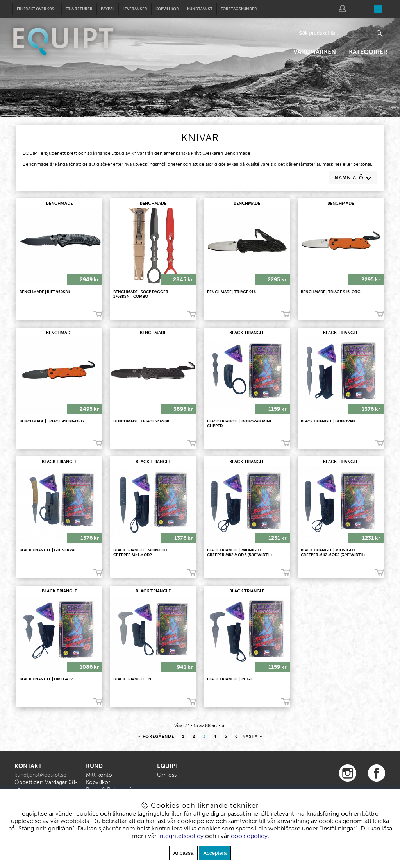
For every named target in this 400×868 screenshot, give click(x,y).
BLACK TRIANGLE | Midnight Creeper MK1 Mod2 (141, 553)
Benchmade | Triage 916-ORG (331, 292)
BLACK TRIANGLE (247, 333)
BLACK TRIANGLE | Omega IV (46, 679)
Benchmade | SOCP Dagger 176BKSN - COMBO (141, 294)
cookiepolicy (249, 836)
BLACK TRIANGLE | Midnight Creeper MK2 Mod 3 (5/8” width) (239, 553)
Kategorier (368, 52)
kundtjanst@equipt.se (40, 775)
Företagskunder (239, 9)
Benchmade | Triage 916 (231, 292)
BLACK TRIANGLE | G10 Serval (48, 550)
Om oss (167, 775)
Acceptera (215, 853)
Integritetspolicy (181, 836)
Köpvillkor (167, 9)
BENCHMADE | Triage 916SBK (141, 421)
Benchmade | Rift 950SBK (45, 292)
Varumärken (315, 52)
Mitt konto (99, 775)
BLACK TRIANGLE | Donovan (328, 421)
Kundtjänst (200, 9)
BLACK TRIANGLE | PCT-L (230, 679)
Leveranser (135, 9)
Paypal (108, 9)
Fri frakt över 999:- (37, 9)
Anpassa (184, 853)
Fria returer (79, 9)
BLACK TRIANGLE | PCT (134, 679)
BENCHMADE (59, 203)
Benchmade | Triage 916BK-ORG (52, 421)
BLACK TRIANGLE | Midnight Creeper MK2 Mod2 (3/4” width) (333, 553)
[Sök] (340, 33)
